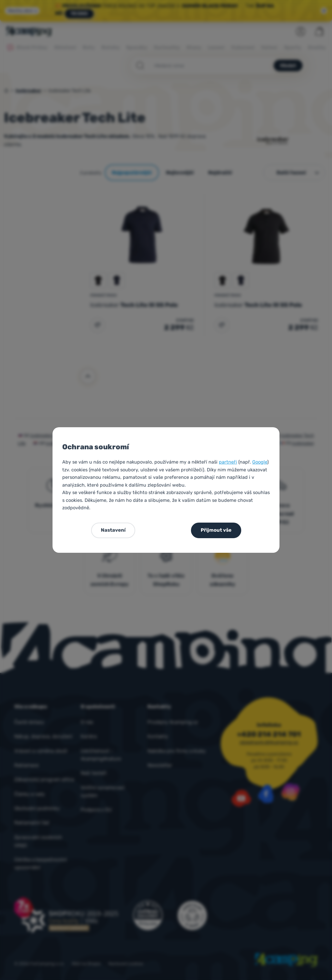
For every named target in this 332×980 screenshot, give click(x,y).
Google (260, 462)
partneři (228, 462)
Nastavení (113, 530)
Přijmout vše (216, 530)
